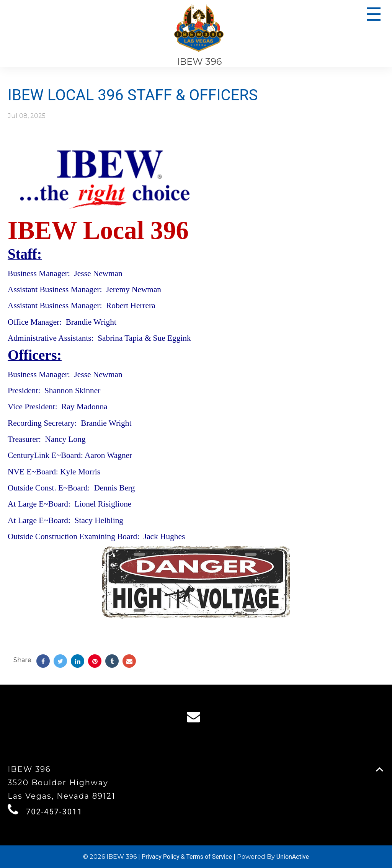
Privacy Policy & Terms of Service (187, 857)
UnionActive (293, 857)
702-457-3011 (54, 812)
